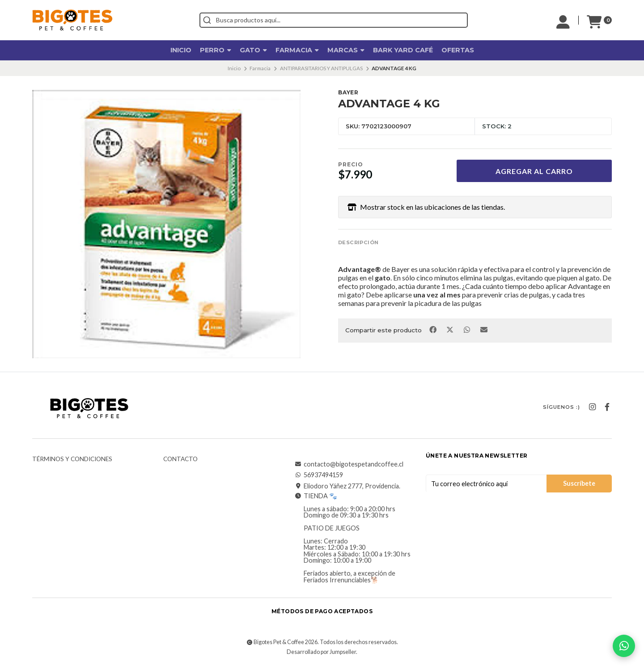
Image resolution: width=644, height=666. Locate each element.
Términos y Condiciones (72, 459)
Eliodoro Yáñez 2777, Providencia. (347, 486)
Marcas (346, 50)
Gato (253, 50)
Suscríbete (579, 483)
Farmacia (297, 50)
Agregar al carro (534, 171)
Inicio (181, 50)
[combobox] (334, 20)
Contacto (180, 459)
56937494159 (319, 475)
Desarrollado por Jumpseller (321, 652)
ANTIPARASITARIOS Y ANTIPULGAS (321, 68)
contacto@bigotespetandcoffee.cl (349, 464)
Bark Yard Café (403, 50)
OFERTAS (458, 50)
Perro (216, 50)
